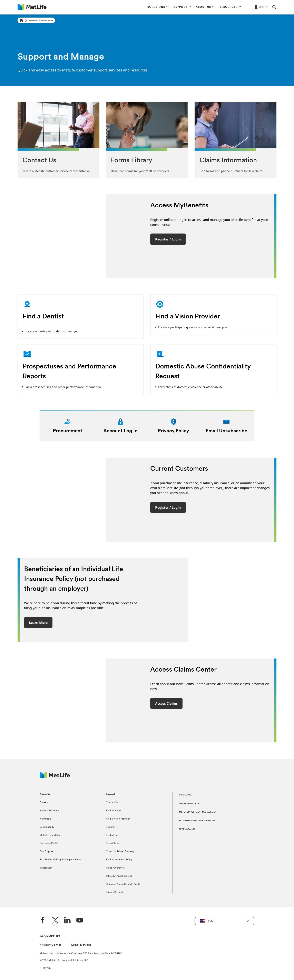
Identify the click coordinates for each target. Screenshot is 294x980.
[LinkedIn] (67, 921)
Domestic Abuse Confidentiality (123, 884)
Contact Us (112, 803)
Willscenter (46, 868)
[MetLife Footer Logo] (55, 777)
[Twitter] (55, 921)
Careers (44, 803)
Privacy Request (114, 892)
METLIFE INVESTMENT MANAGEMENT (198, 812)
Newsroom (46, 819)
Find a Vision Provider (118, 819)
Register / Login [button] (168, 239)
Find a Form (112, 835)
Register (110, 827)
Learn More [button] (38, 623)
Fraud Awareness (115, 868)
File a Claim (112, 843)
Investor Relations (49, 811)
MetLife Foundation (50, 835)
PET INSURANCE (187, 829)
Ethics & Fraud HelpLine (119, 876)
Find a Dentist (114, 811)
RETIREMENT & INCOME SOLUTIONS (197, 821)
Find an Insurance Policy (119, 860)
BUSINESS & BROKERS (190, 804)
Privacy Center (51, 945)
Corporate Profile (49, 843)
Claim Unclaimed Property (120, 852)
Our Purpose (46, 852)
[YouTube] (80, 921)
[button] (158, 7)
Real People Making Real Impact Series (60, 860)
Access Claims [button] (166, 703)
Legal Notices (81, 945)
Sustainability (47, 827)
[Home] (21, 21)
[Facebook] (43, 921)
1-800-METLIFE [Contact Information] (50, 937)
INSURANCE (185, 795)
